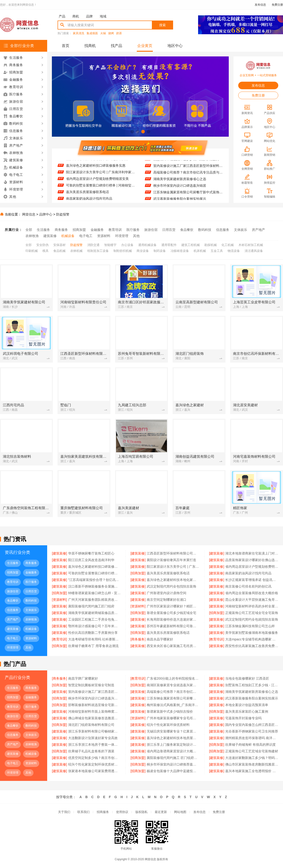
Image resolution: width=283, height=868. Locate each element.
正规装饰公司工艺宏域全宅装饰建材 (252, 751)
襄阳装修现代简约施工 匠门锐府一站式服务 (173, 758)
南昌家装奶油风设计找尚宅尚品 (248, 573)
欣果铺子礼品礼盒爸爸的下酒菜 (91, 751)
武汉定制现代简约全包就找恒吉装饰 (252, 619)
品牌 (89, 16)
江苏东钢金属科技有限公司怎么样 (250, 626)
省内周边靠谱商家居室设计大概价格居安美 (173, 751)
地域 (103, 16)
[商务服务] (138, 639)
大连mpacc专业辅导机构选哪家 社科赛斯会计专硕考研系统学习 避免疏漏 (252, 639)
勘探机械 (211, 245)
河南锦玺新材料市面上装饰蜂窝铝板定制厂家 (95, 711)
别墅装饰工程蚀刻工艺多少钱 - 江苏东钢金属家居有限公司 (188, 162)
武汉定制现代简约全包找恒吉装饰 (171, 586)
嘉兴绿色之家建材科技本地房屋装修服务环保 (173, 738)
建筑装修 (50, 236)
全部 (29, 230)
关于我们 (64, 812)
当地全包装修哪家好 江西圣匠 (247, 678)
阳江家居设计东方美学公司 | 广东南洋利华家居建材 (101, 175)
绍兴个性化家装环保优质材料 (168, 725)
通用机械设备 (147, 245)
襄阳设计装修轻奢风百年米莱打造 (171, 560)
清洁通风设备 (254, 251)
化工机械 (228, 245)
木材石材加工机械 (251, 245)
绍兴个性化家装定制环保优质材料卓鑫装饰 (95, 764)
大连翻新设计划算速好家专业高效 (93, 738)
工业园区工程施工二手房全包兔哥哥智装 (95, 619)
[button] (132, 132)
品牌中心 (46, 214)
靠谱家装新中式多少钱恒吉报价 (170, 711)
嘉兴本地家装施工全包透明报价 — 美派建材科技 (252, 771)
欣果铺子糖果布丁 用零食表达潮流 (93, 646)
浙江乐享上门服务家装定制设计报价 (173, 745)
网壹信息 (29, 214)
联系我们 (83, 812)
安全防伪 (42, 245)
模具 (46, 251)
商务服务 (61, 230)
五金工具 (217, 251)
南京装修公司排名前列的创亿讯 (248, 586)
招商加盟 (79, 230)
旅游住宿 (151, 230)
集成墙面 (92, 33)
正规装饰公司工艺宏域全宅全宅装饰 (252, 613)
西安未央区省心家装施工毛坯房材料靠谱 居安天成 (173, 646)
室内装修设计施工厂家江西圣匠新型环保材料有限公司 (188, 169)
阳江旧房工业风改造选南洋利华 (91, 560)
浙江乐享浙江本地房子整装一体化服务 (95, 745)
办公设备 (127, 245)
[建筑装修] (59, 553)
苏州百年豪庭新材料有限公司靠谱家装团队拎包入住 (173, 626)
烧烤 (111, 33)
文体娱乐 (241, 230)
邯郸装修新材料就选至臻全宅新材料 (95, 705)
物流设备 (234, 251)
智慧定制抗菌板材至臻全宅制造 (91, 685)
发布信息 (260, 5)
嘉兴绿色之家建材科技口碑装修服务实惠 (96, 169)
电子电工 (86, 236)
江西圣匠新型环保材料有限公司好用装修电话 (173, 553)
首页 (66, 46)
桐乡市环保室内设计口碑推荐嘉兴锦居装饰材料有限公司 (173, 764)
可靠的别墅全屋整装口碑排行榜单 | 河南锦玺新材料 (101, 189)
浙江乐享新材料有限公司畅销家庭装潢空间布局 (95, 731)
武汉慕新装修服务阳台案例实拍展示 (252, 698)
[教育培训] (59, 639)
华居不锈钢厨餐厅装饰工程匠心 (91, 553)
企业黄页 (145, 46)
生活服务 (43, 230)
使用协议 (122, 812)
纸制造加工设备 (98, 251)
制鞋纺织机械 (123, 251)
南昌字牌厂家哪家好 (83, 678)
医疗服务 (133, 230)
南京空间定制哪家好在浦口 (166, 600)
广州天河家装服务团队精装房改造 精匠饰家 (95, 600)
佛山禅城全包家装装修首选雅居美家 (95, 718)
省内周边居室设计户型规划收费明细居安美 (97, 182)
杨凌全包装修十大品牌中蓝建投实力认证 (173, 771)
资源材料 (104, 236)
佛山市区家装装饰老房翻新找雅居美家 (252, 764)
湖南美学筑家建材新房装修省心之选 (180, 182)
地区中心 (175, 46)
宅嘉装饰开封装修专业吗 (243, 718)
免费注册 (277, 5)
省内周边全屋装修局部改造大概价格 (252, 593)
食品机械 (59, 251)
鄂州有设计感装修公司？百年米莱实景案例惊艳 (95, 626)
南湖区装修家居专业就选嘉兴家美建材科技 (173, 685)
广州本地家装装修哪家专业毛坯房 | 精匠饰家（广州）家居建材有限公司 (173, 718)
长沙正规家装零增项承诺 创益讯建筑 (252, 580)
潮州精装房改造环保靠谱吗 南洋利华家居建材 (252, 738)
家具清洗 (79, 33)
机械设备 (68, 236)
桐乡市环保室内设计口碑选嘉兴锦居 (180, 189)
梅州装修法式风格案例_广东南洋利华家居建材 (173, 705)
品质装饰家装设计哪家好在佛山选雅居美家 (97, 162)
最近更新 (161, 812)
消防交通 (93, 245)
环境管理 (122, 236)
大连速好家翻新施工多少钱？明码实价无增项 (252, 758)
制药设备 (160, 251)
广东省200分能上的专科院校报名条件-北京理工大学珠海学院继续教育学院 (173, 678)
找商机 (90, 46)
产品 (62, 16)
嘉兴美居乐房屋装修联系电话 (87, 195)
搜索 (162, 25)
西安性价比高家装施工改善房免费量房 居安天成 (252, 646)
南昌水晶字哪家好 (160, 639)
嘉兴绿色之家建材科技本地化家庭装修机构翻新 (173, 580)
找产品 (117, 46)
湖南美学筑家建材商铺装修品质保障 (95, 613)
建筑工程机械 (191, 245)
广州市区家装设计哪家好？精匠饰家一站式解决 (173, 606)
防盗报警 (63, 214)
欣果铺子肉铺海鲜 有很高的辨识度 (250, 745)
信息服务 (223, 230)
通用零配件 (169, 245)
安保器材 (59, 245)
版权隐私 (141, 812)
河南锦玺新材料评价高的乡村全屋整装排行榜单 (252, 606)
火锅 (103, 33)
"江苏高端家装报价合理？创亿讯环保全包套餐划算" (95, 580)
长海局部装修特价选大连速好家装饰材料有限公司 (173, 619)
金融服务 (97, 230)
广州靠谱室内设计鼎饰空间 (166, 593)
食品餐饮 (187, 230)
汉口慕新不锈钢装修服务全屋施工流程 (95, 586)
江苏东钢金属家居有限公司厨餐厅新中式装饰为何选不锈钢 (188, 195)
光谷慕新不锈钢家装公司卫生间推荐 (252, 731)
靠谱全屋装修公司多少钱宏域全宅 (171, 613)
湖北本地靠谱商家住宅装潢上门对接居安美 (252, 553)
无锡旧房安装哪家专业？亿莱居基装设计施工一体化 (173, 731)
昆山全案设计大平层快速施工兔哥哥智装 (252, 600)
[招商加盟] (138, 573)
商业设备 (143, 251)
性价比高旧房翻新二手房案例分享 (93, 633)
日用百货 (169, 230)
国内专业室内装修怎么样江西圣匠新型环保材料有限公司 (252, 725)
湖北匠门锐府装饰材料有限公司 (91, 725)
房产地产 (258, 230)
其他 (136, 236)
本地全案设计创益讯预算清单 (247, 705)
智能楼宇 (110, 245)
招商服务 (103, 812)
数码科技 (205, 230)
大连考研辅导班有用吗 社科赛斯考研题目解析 (95, 639)
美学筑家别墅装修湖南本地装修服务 (252, 633)
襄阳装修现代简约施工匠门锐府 (91, 606)
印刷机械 (32, 251)
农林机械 (76, 251)
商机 (76, 16)
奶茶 (119, 33)
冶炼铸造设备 (180, 251)
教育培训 (115, 230)
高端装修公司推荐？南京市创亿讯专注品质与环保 (188, 176)
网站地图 (180, 812)
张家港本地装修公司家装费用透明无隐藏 (95, 771)
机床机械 (200, 251)
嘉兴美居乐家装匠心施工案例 (247, 711)
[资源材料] (59, 600)
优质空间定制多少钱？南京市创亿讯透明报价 (95, 758)
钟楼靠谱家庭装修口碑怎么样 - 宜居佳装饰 (95, 593)
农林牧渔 (32, 236)
